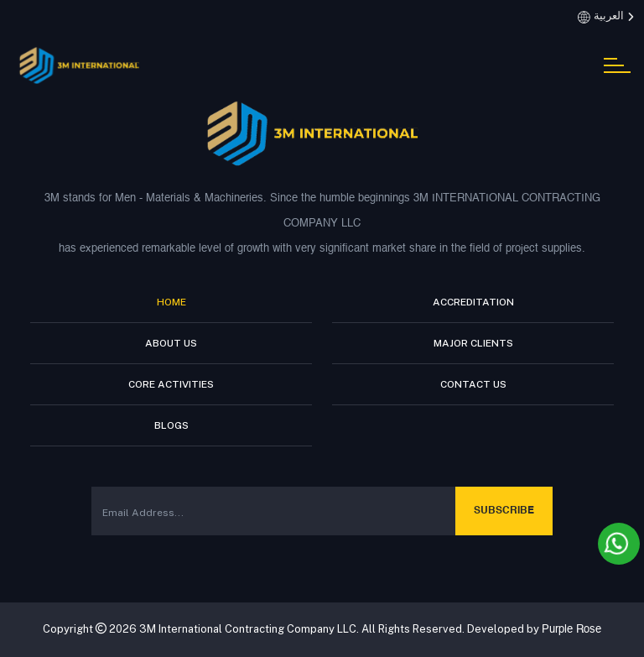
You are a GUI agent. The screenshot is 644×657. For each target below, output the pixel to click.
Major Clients (473, 343)
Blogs (171, 425)
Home (171, 302)
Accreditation (473, 302)
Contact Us (473, 384)
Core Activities (171, 384)
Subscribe (504, 511)
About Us (171, 343)
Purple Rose (571, 630)
